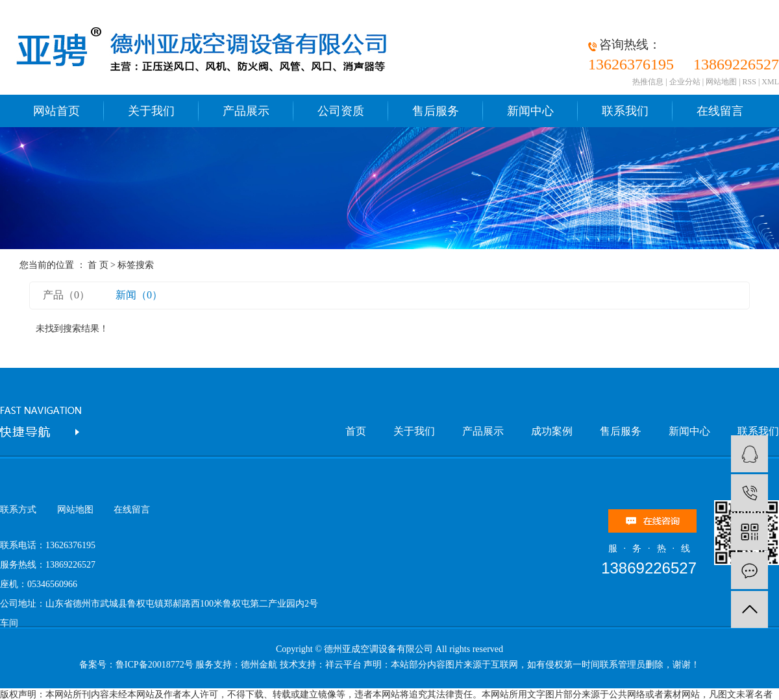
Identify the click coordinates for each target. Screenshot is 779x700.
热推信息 (648, 82)
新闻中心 (530, 111)
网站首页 (56, 111)
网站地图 (721, 82)
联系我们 (625, 111)
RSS (749, 82)
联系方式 (18, 510)
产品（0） (66, 295)
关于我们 (151, 111)
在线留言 (720, 111)
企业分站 (685, 82)
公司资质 (341, 111)
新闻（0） (139, 295)
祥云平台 (343, 665)
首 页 (98, 265)
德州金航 (259, 665)
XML (770, 82)
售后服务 (436, 111)
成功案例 (552, 431)
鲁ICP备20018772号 (155, 665)
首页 (356, 431)
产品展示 (246, 111)
